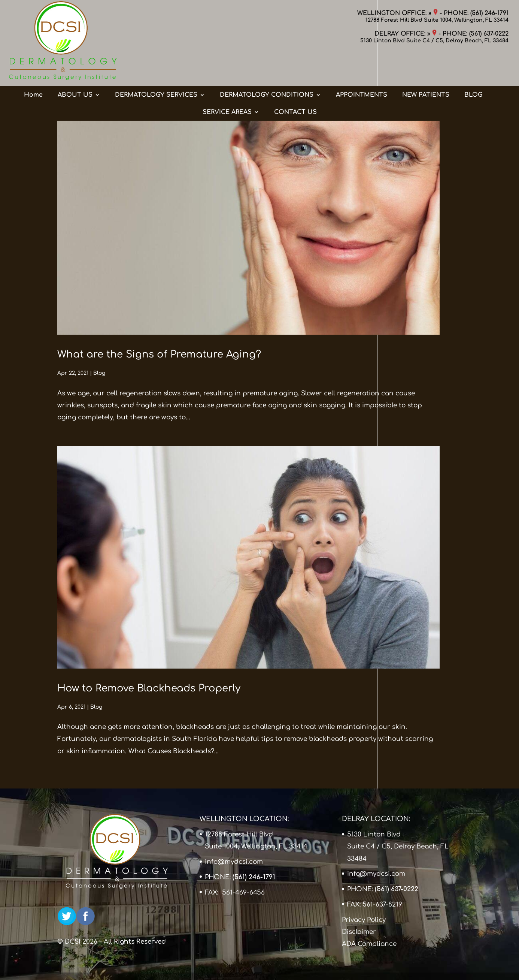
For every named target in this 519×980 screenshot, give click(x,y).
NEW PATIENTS (426, 65)
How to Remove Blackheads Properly (149, 688)
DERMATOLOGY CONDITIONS (267, 65)
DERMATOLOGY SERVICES (156, 65)
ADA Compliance (369, 944)
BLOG (473, 65)
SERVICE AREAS (227, 82)
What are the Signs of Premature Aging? (159, 354)
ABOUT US (75, 65)
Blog (99, 373)
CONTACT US (295, 82)
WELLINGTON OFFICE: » (397, 13)
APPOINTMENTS (362, 65)
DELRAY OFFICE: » (406, 34)
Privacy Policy (364, 920)
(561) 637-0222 (489, 34)
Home (33, 65)
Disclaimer (359, 932)
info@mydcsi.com (234, 862)
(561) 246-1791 (489, 13)
